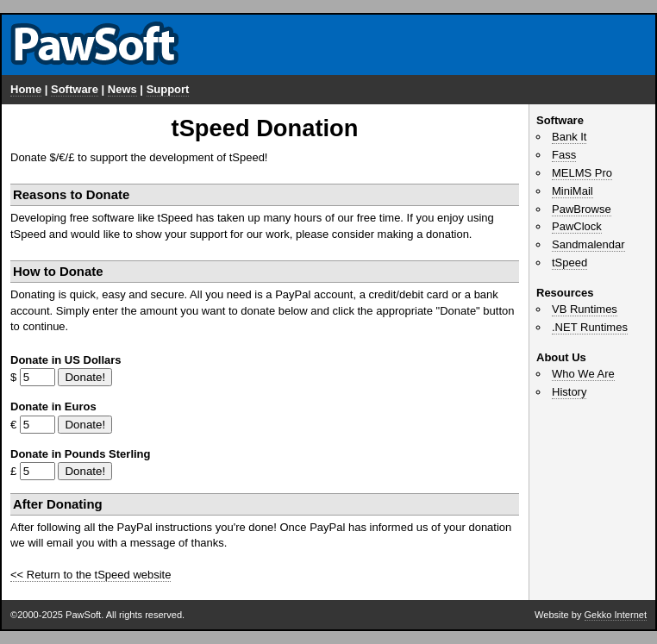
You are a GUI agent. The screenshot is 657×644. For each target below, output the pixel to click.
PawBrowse (582, 209)
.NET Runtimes (590, 327)
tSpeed (569, 263)
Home (26, 89)
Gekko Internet (616, 615)
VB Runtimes (585, 309)
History (569, 392)
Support (168, 89)
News (122, 89)
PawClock (577, 226)
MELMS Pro (582, 173)
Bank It (569, 137)
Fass (564, 155)
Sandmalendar (588, 244)
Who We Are (583, 374)
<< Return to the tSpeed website (91, 575)
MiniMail (573, 191)
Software (75, 89)
